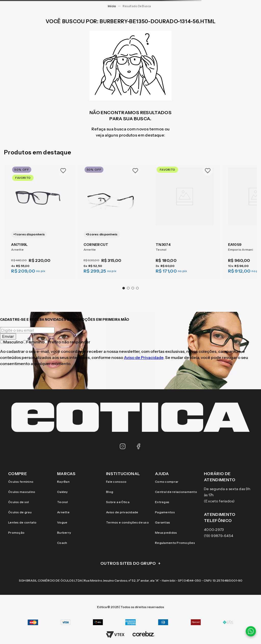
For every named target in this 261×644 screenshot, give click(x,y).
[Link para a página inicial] (112, 6)
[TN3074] (185, 219)
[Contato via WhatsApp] (251, 631)
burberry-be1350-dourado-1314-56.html (138, 6)
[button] (124, 288)
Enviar (8, 336)
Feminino (34, 342)
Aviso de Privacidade (144, 357)
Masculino (11, 342)
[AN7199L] (40, 219)
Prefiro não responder (67, 342)
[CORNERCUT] (112, 219)
